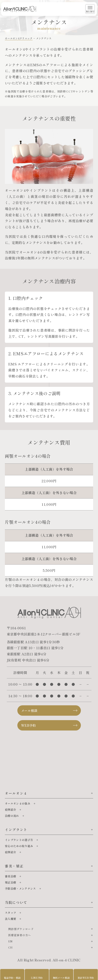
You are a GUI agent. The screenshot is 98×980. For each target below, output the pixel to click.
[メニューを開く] (90, 9)
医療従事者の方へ (20, 935)
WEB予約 (29, 725)
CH (10, 947)
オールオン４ (16, 793)
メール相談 (29, 711)
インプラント (16, 830)
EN (10, 941)
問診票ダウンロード (21, 929)
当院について (16, 902)
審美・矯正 (14, 866)
